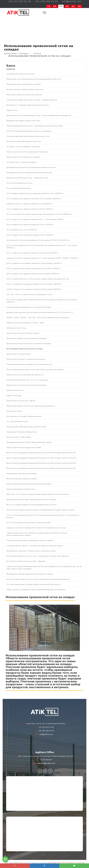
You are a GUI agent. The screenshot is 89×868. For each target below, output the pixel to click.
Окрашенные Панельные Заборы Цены (22, 432)
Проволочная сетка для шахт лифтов (21, 401)
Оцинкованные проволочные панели (21, 74)
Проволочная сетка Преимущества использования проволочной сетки (34, 79)
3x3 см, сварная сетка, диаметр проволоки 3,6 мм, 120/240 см (30, 225)
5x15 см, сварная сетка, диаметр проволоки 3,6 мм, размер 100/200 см (33, 268)
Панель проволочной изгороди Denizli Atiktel (24, 448)
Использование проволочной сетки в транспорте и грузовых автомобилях (35, 370)
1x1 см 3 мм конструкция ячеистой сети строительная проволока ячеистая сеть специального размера (43, 516)
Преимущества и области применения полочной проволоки (29, 173)
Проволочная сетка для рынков (19, 354)
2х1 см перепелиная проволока (18, 188)
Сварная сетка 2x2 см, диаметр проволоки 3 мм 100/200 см (29, 204)
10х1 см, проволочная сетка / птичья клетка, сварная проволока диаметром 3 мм (38, 279)
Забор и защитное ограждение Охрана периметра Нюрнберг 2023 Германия (36, 590)
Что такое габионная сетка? (17, 422)
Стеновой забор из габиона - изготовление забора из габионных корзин (35, 546)
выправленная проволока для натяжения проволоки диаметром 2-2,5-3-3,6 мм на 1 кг (40, 312)
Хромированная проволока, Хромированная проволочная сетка (31, 167)
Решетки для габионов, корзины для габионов (24, 95)
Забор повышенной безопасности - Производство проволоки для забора (35, 126)
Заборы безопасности (15, 390)
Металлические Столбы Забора (19, 437)
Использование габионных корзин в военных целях (26, 427)
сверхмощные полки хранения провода (21, 474)
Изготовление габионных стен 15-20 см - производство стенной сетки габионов (37, 556)
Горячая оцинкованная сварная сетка (21, 489)
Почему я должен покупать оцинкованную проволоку (27, 152)
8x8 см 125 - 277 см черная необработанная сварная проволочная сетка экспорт (38, 494)
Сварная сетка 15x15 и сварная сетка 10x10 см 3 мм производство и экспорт (36, 528)
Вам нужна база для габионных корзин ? (22, 479)
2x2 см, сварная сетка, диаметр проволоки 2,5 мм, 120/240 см (30, 209)
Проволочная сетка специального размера (23, 157)
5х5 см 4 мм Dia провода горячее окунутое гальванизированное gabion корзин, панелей (40, 510)
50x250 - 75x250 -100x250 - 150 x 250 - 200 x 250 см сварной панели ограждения (38, 318)
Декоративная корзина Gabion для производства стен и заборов (31, 499)
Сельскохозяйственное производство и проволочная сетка (29, 364)
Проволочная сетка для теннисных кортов (23, 333)
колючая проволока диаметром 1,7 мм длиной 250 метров (29, 307)
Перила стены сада (14, 396)
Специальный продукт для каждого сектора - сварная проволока (32, 100)
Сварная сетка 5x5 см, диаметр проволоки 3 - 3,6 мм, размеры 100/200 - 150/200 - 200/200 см (42, 258)
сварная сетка (12, 110)
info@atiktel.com (46, 734)
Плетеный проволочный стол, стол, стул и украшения (27, 380)
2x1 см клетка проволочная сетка (19, 183)
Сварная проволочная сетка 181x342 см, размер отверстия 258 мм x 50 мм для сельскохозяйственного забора (37, 534)
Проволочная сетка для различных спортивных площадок (29, 344)
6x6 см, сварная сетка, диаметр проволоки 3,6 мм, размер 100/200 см (33, 274)
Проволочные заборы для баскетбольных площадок (27, 338)
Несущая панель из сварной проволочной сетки (25, 89)
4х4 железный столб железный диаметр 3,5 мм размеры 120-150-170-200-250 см (38, 240)
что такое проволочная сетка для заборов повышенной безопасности (33, 584)
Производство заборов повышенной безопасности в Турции (30, 574)
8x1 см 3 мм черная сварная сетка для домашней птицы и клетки (31, 505)
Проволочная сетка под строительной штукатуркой (26, 385)
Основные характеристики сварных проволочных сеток (28, 136)
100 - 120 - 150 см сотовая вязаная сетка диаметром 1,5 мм (29, 294)
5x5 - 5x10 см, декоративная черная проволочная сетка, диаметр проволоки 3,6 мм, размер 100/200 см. (42, 301)
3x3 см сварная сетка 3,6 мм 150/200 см (22, 230)
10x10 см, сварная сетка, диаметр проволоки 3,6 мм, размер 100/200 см (34, 284)
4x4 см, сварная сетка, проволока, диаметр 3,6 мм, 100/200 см (30, 235)
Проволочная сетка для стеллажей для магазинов (26, 359)
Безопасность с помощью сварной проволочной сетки (27, 105)
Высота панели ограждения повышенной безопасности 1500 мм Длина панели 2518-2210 (41, 453)
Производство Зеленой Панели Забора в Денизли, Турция (29, 442)
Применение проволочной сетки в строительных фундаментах (31, 406)
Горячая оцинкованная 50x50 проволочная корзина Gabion (29, 484)
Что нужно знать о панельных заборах (21, 162)
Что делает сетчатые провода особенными (23, 147)
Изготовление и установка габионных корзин (24, 416)
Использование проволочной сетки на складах (25, 349)
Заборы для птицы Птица (16, 328)
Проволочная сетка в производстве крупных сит (25, 375)
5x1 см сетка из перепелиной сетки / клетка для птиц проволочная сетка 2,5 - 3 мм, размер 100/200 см (42, 247)
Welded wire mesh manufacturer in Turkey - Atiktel (25, 323)
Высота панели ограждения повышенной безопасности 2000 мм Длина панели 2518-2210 (41, 458)
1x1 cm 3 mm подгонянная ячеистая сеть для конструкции (29, 523)
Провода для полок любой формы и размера (24, 84)
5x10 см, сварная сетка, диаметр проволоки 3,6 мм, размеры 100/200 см (34, 263)
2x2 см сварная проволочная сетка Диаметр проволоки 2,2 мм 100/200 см (35, 193)
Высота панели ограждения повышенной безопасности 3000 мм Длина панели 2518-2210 (41, 468)
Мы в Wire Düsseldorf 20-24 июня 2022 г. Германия (26, 561)
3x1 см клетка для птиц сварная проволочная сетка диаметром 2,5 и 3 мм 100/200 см (39, 214)
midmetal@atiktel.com (46, 763)
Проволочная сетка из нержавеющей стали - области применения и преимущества (39, 115)
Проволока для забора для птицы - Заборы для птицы (27, 178)
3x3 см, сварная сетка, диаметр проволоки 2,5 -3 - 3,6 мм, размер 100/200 (35, 219)
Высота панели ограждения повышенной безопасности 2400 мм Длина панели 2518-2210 (41, 463)
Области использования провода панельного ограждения (29, 131)
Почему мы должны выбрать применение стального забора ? (30, 540)
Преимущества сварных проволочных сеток (23, 121)
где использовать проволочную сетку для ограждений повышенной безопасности (38, 579)
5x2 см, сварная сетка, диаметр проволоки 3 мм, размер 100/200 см (32, 253)
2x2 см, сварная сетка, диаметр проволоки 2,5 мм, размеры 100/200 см (34, 199)
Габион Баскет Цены (14, 411)
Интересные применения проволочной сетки (24, 141)
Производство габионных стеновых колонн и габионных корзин (31, 551)
